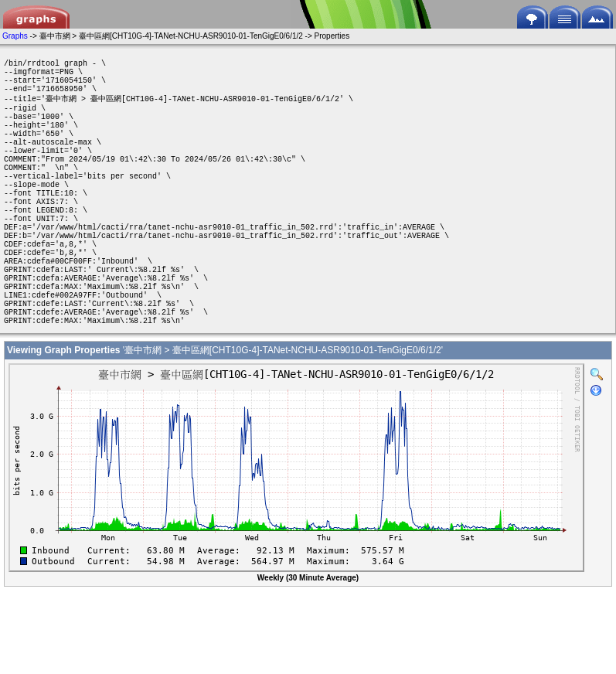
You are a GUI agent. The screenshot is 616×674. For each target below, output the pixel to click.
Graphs (15, 36)
